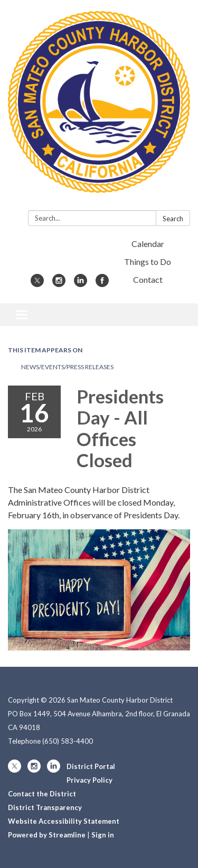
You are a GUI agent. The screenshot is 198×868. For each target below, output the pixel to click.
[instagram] (59, 284)
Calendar (148, 244)
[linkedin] (81, 284)
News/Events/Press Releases (67, 367)
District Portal (91, 766)
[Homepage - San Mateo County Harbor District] (99, 107)
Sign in (103, 835)
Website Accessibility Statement (64, 821)
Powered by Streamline (47, 835)
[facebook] (102, 284)
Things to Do (148, 262)
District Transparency (45, 807)
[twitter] (37, 284)
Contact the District (42, 794)
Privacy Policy (89, 780)
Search (173, 219)
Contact (148, 279)
